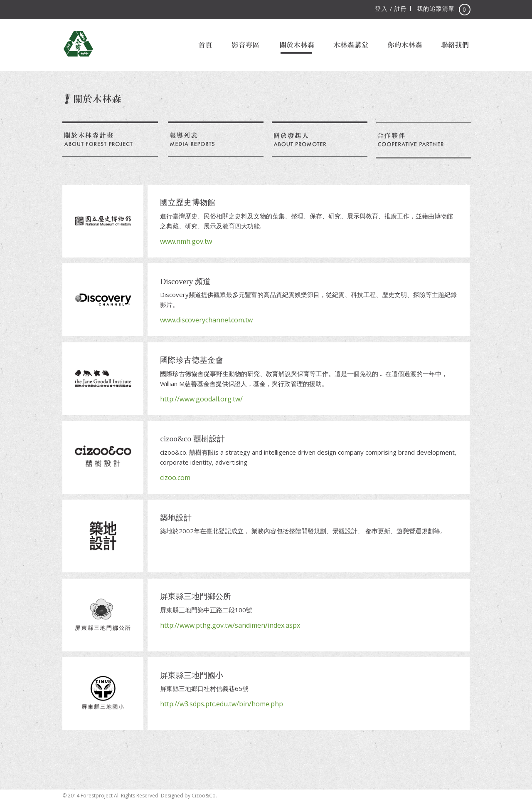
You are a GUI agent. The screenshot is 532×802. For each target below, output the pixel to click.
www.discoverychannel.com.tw (206, 320)
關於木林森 (297, 45)
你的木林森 (404, 45)
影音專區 (246, 45)
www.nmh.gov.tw (186, 241)
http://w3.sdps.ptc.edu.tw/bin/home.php (222, 704)
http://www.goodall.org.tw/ (201, 399)
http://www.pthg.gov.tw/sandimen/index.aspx (230, 625)
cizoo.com (175, 478)
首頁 (205, 45)
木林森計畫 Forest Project (78, 44)
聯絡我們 (455, 45)
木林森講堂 (350, 45)
